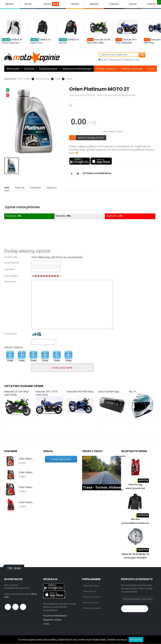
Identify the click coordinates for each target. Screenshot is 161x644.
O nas (151, 69)
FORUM (114, 4)
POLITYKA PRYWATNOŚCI (55, 616)
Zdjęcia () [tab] (52, 188)
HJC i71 (133, 391)
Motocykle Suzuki (91, 602)
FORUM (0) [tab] (35, 188)
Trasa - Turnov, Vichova (103, 487)
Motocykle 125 (90, 591)
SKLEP (133, 4)
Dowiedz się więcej (117, 640)
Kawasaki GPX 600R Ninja (80, 391)
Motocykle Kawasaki (92, 608)
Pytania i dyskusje (132, 69)
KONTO (152, 4)
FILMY (28, 4)
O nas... (47, 624)
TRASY (75, 4)
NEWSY (10, 4)
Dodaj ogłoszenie (61, 459)
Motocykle (13, 69)
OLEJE (58, 79)
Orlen (69, 79)
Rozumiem (136, 640)
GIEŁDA (94, 4)
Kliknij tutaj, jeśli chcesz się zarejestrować (60, 257)
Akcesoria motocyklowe (77, 69)
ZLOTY (51, 4)
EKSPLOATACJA (43, 79)
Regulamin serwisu (53, 620)
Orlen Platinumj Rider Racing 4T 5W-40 (27, 487)
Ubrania (29, 69)
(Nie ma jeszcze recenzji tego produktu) (116, 95)
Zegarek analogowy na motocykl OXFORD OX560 (135, 558)
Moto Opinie (24, 79)
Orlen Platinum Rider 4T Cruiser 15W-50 (27, 472)
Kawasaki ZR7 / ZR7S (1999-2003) (47, 393)
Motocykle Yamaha (92, 597)
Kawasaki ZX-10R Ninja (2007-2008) (16, 393)
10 (60, 276)
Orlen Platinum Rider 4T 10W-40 (27, 459)
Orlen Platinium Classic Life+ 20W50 (27, 502)
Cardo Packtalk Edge (108, 391)
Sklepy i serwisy (106, 69)
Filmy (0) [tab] (20, 188)
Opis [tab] (7, 188)
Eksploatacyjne (48, 69)
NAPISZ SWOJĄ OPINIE (91, 138)
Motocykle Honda (91, 586)
